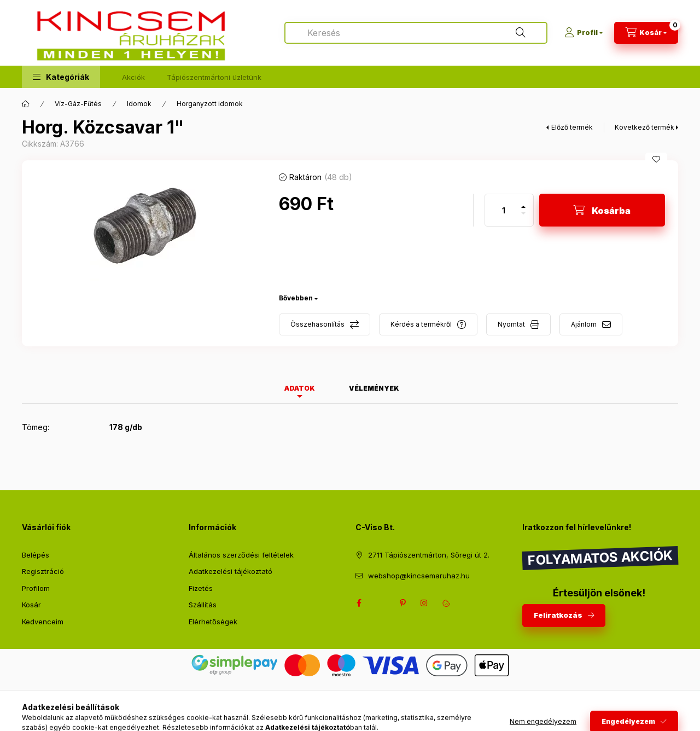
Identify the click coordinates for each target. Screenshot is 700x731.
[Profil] (584, 33)
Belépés (36, 555)
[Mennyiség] (504, 210)
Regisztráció (43, 571)
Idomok (139, 104)
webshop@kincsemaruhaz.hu (419, 576)
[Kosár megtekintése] (646, 33)
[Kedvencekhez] (656, 159)
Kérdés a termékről (421, 324)
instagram (424, 603)
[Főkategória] (26, 104)
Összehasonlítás (317, 324)
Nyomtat (511, 324)
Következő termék (644, 127)
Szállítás (203, 605)
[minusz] (523, 218)
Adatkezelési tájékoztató (231, 571)
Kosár (31, 605)
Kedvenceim (43, 622)
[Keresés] (521, 33)
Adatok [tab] (300, 388)
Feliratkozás (558, 615)
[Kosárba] (602, 210)
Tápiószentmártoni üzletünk (214, 77)
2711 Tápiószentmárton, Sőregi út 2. (429, 555)
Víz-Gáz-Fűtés (78, 104)
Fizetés (201, 588)
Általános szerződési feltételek (241, 555)
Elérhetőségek (213, 622)
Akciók (133, 77)
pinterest (402, 603)
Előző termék (572, 127)
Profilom (36, 588)
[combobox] (416, 33)
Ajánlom (584, 324)
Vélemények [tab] (374, 388)
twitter (381, 603)
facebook (359, 603)
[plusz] (523, 202)
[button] (61, 77)
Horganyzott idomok (210, 104)
